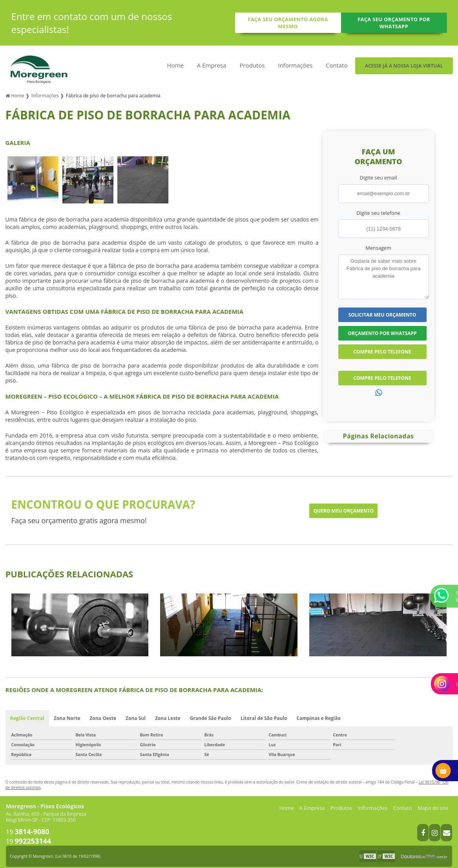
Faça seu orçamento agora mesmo (288, 23)
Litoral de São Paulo (264, 713)
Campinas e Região (318, 713)
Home (175, 65)
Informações (295, 65)
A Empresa (212, 65)
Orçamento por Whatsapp (382, 329)
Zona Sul (136, 713)
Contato (337, 65)
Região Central (27, 713)
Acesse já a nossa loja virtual (404, 66)
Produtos (252, 65)
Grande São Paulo (211, 713)
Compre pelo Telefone (382, 347)
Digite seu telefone (378, 208)
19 (28, 827)
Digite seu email (379, 173)
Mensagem (378, 243)
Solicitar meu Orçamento (382, 310)
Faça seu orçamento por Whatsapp (394, 23)
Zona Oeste (103, 713)
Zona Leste (168, 713)
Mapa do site (433, 803)
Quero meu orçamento (343, 506)
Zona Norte (67, 713)
